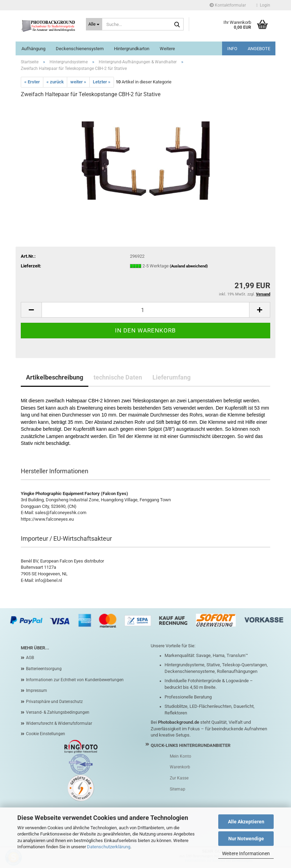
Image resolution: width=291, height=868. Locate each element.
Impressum (37, 691)
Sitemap (178, 789)
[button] (31, 310)
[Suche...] (94, 24)
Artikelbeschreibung (55, 377)
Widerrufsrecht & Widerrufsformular (59, 723)
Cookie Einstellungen (46, 734)
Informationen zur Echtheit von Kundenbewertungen (75, 680)
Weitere (167, 49)
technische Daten (118, 377)
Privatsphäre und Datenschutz (54, 702)
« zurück (55, 82)
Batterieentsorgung (44, 669)
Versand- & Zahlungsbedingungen (58, 712)
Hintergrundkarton (132, 49)
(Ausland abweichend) (189, 266)
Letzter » (102, 82)
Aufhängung (33, 49)
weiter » (78, 82)
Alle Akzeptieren (246, 822)
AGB (30, 658)
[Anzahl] (145, 310)
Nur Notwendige (246, 839)
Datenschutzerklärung (109, 847)
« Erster (32, 82)
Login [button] (263, 5)
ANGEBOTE (259, 49)
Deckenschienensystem (80, 49)
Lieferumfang (171, 377)
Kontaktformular (228, 5)
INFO (232, 49)
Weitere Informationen (246, 853)
